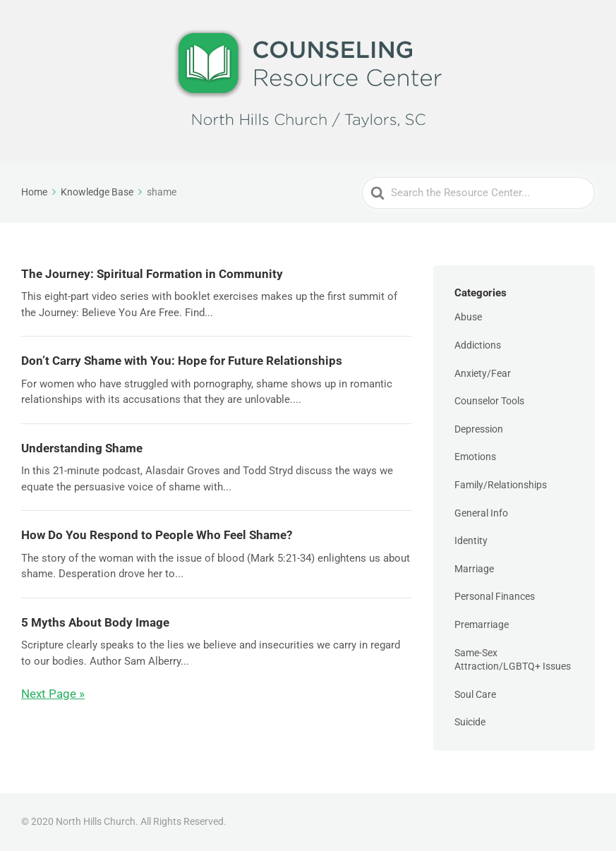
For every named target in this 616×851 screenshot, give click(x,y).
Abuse (468, 317)
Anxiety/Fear (483, 373)
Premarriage (482, 624)
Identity (471, 541)
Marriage (474, 569)
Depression (479, 429)
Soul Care (475, 694)
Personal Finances (495, 596)
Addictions (478, 345)
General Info (481, 513)
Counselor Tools (489, 401)
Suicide (470, 722)
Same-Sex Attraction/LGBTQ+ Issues (513, 660)
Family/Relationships (501, 485)
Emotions (475, 457)
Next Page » (53, 694)
